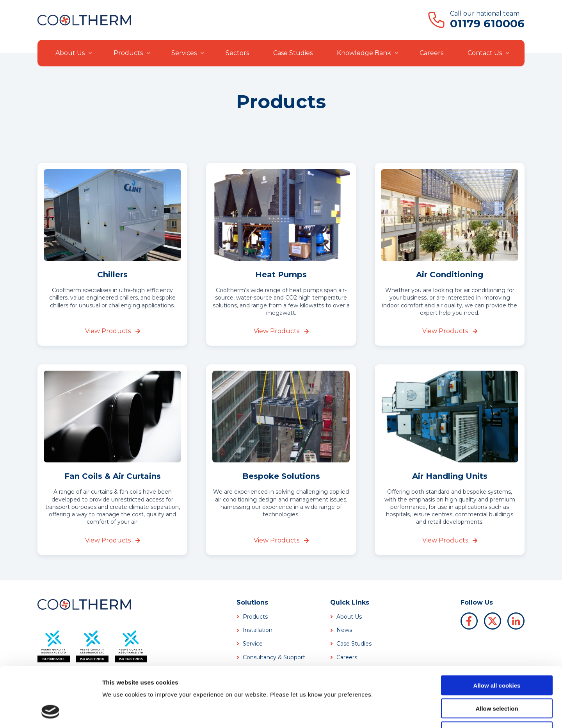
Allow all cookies (497, 632)
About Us (70, 53)
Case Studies (293, 53)
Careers (431, 53)
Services (184, 53)
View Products (113, 331)
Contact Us (485, 53)
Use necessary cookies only (497, 678)
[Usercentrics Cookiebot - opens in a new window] (51, 713)
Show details (410, 713)
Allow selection (497, 655)
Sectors (237, 53)
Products (128, 53)
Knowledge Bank (364, 53)
